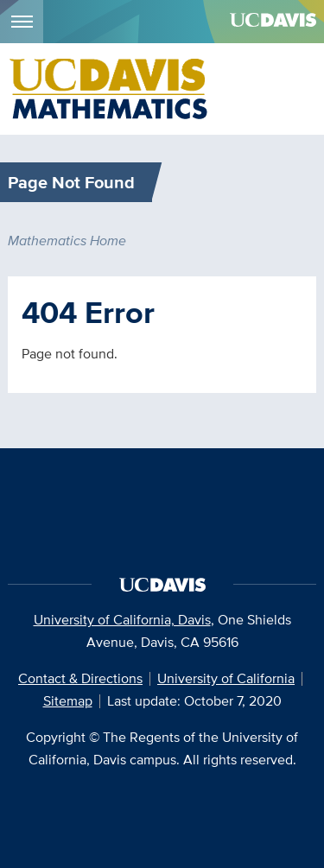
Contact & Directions (80, 678)
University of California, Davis (122, 620)
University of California (226, 678)
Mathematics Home (67, 241)
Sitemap (68, 701)
